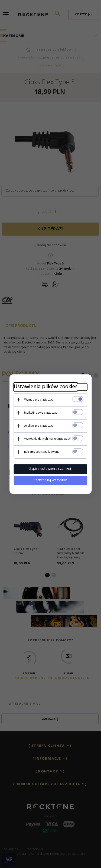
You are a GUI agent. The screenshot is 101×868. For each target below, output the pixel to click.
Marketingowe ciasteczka (41, 413)
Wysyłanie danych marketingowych (47, 439)
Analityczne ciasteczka (39, 426)
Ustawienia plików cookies (45, 387)
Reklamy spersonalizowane (42, 452)
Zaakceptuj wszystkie (50, 480)
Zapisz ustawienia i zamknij (51, 469)
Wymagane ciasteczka (39, 400)
